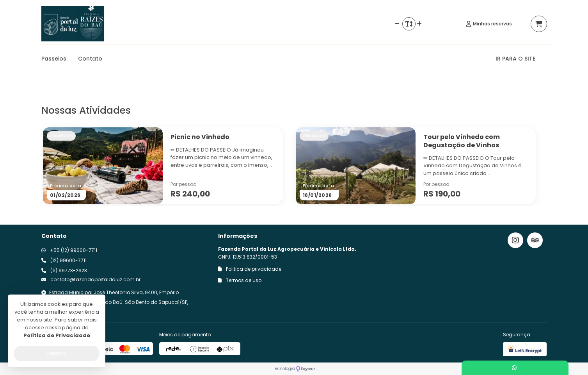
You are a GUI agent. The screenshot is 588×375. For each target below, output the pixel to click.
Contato (90, 59)
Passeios (54, 59)
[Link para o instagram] (515, 240)
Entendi (57, 353)
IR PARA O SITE (515, 59)
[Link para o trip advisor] (535, 240)
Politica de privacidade (250, 269)
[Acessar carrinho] (539, 24)
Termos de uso (240, 280)
